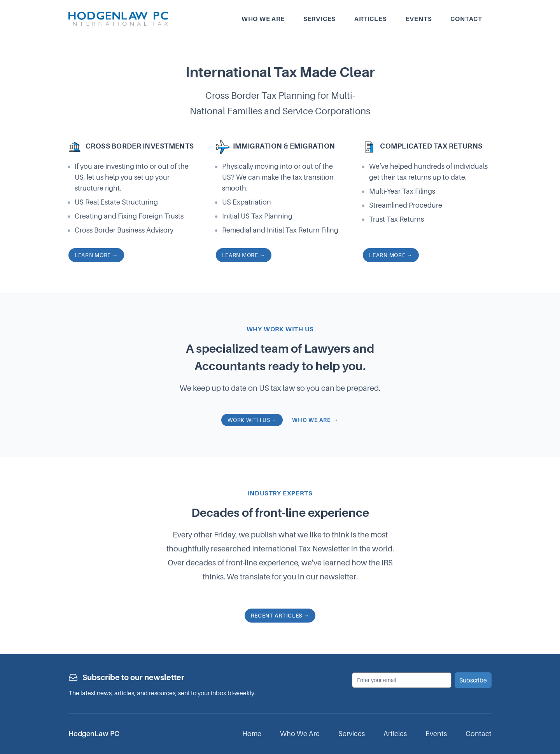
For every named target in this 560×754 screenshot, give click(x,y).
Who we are (263, 19)
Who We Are (300, 734)
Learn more (96, 255)
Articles (370, 19)
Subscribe (473, 680)
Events (419, 19)
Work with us (252, 420)
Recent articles (280, 615)
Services (319, 19)
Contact (466, 19)
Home (252, 734)
